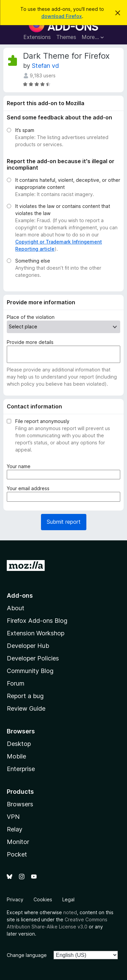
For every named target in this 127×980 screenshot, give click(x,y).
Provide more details (30, 342)
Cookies (43, 899)
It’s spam (25, 130)
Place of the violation (31, 317)
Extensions (37, 37)
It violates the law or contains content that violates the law (63, 210)
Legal (68, 899)
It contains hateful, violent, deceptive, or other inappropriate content (68, 184)
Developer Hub (28, 646)
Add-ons (20, 595)
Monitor (18, 842)
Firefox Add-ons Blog (37, 621)
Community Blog (30, 671)
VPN (13, 817)
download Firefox (62, 16)
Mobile (16, 756)
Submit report (64, 522)
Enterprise (21, 769)
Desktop (19, 744)
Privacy (15, 899)
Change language (27, 955)
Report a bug (25, 696)
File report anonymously (42, 421)
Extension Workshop (36, 633)
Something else (33, 261)
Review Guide (26, 708)
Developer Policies (33, 658)
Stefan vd (45, 66)
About (16, 608)
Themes (66, 37)
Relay (15, 829)
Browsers (20, 804)
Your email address (29, 488)
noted (70, 912)
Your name (20, 466)
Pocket (17, 854)
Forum (16, 683)
